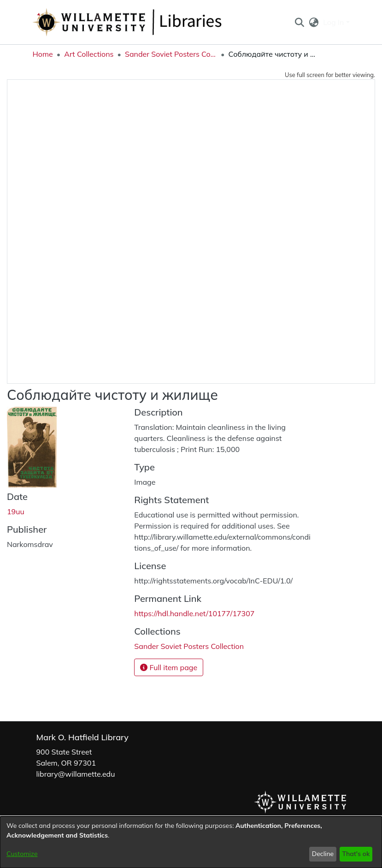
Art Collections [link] (89, 54)
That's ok (356, 854)
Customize (22, 854)
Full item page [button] (169, 667)
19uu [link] (16, 511)
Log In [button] (334, 22)
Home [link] (43, 54)
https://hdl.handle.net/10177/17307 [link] (194, 613)
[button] (300, 22)
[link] (189, 646)
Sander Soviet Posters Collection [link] (171, 54)
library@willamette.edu (76, 774)
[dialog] (191, 842)
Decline (323, 854)
